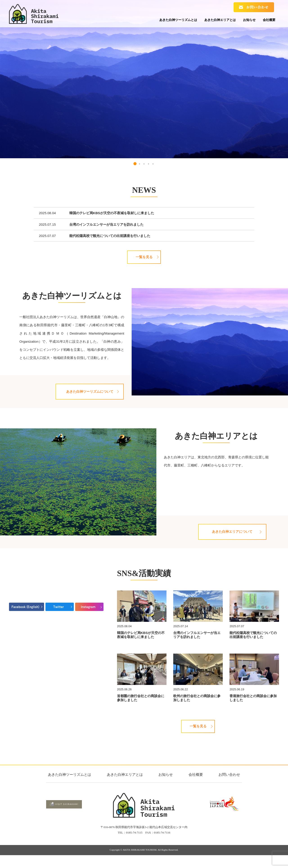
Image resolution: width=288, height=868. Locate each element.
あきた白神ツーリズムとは (162, 21)
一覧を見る (144, 257)
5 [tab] (153, 164)
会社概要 (267, 21)
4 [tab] (148, 164)
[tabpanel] (144, 79)
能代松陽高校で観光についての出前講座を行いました (110, 236)
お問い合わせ (229, 785)
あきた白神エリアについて (232, 538)
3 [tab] (144, 164)
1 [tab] (135, 164)
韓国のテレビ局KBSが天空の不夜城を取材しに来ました (112, 213)
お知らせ (243, 21)
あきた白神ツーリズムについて (89, 394)
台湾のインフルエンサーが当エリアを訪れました (106, 224)
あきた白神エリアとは (210, 21)
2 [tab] (139, 164)
